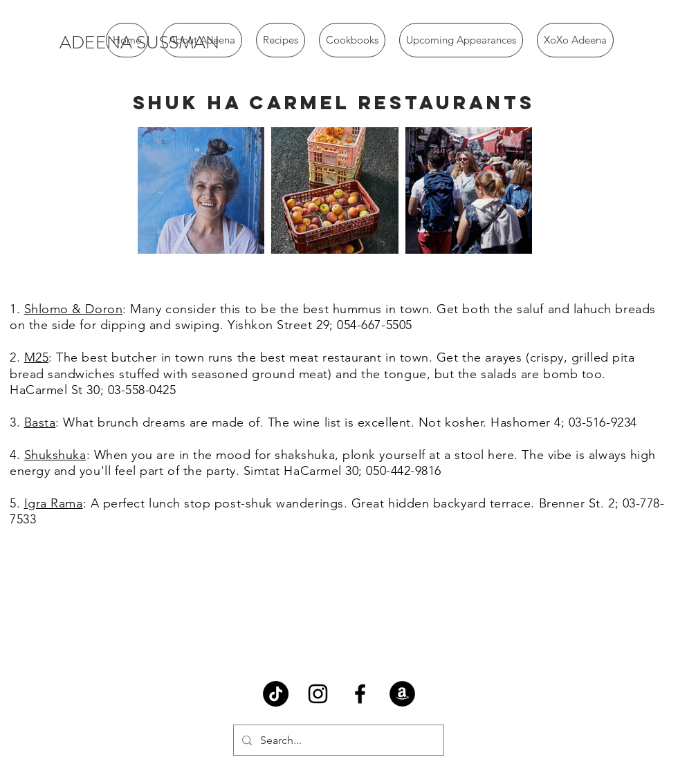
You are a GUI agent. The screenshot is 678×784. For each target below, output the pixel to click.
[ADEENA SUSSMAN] (139, 43)
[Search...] (337, 740)
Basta (40, 422)
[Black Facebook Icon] (360, 694)
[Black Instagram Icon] (318, 694)
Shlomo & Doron (74, 309)
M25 (37, 357)
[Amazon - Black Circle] (402, 694)
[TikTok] (276, 694)
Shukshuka (55, 455)
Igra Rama (54, 503)
